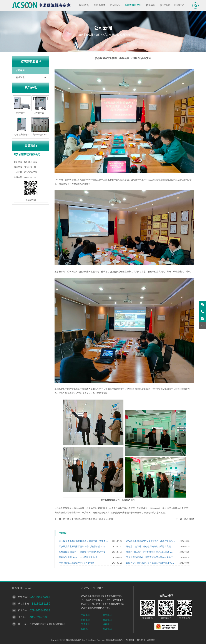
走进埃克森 (100, 5)
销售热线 (22, 597)
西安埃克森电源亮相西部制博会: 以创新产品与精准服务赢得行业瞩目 (84, 547)
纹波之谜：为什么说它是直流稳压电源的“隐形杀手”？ (151, 563)
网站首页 (84, 5)
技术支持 (165, 5)
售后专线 (22, 617)
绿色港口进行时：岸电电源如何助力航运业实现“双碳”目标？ (151, 547)
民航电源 (85, 620)
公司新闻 (125, 35)
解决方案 (151, 5)
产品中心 (115, 5)
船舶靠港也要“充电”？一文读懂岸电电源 (78, 557)
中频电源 (85, 615)
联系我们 (179, 5)
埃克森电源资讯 (133, 5)
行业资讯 (20, 77)
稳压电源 (107, 629)
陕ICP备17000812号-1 (115, 640)
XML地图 (130, 640)
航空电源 (107, 615)
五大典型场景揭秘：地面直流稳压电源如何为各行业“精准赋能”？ (151, 557)
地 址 (22, 624)
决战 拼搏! (189, 519)
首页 (98, 35)
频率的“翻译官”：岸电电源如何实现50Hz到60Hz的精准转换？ (151, 552)
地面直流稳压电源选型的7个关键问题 (76, 563)
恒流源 (84, 629)
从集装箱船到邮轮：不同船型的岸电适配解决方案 (82, 552)
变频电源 (107, 620)
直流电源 (85, 624)
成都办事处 (23, 604)
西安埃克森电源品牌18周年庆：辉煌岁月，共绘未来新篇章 (84, 541)
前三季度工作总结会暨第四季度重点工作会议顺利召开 (88, 519)
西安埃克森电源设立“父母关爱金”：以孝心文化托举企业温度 (151, 541)
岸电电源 (107, 624)
